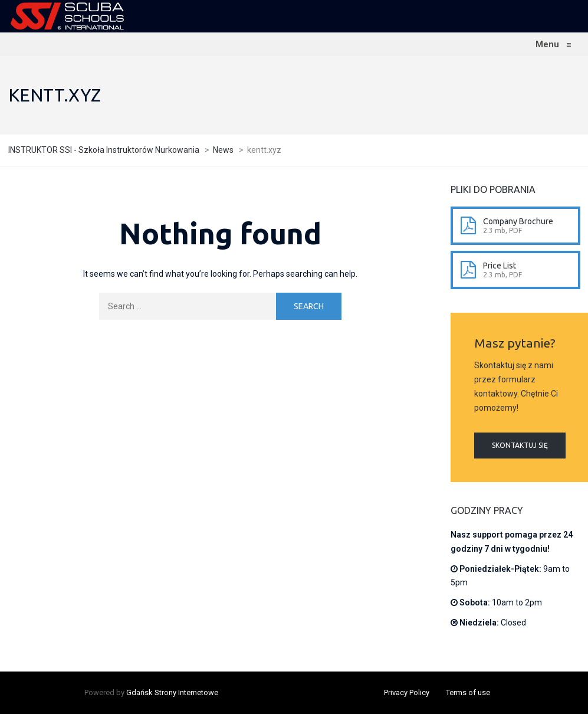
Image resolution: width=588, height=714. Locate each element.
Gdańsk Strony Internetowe (172, 692)
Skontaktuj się (520, 445)
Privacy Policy (407, 692)
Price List (500, 266)
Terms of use (468, 692)
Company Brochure (518, 221)
